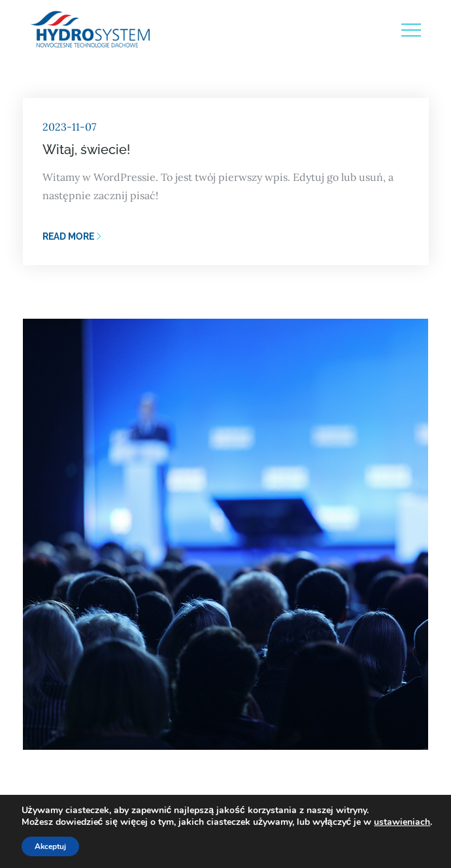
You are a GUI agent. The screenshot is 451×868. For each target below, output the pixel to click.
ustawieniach (402, 822)
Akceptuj (50, 846)
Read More (72, 236)
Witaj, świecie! (86, 150)
